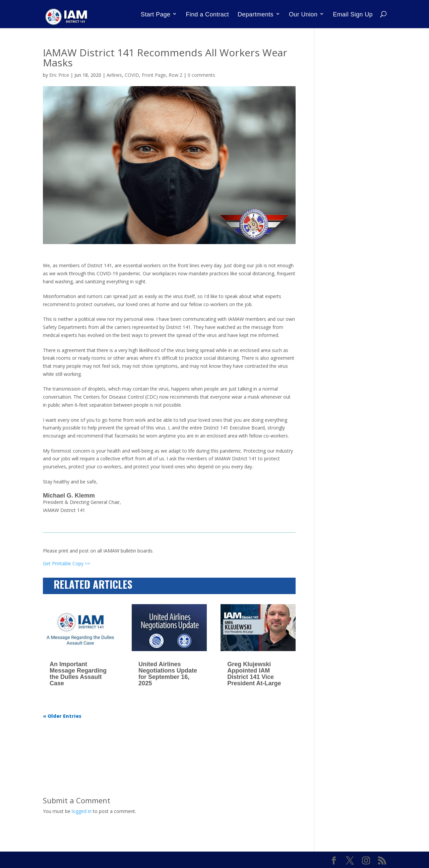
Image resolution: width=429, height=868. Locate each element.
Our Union (303, 14)
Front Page (154, 75)
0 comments (201, 75)
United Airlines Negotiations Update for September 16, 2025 (168, 674)
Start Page (156, 14)
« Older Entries (62, 716)
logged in (82, 811)
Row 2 (175, 75)
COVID (132, 75)
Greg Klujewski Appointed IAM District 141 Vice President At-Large (254, 674)
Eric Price (59, 75)
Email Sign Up (353, 14)
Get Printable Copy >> (67, 563)
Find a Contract (207, 14)
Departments (256, 14)
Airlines (114, 75)
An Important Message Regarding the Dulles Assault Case (78, 674)
